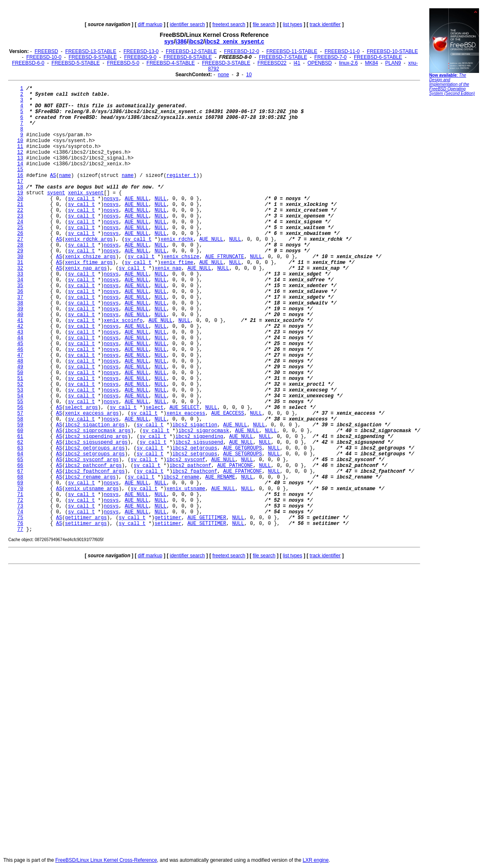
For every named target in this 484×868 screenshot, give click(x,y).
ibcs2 (196, 41)
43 (20, 332)
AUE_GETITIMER (207, 518)
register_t (181, 176)
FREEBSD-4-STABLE (171, 63)
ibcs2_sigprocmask (204, 431)
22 (20, 210)
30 (20, 257)
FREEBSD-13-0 (141, 51)
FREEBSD (46, 51)
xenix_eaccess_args (92, 413)
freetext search (229, 24)
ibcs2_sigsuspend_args (96, 442)
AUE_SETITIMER (207, 524)
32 (20, 268)
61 (20, 437)
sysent (56, 193)
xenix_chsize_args (90, 257)
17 (20, 181)
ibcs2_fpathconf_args (95, 471)
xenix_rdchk (177, 239)
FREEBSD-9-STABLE (93, 57)
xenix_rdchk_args (89, 239)
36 (20, 292)
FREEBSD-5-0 (123, 63)
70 (20, 489)
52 (20, 384)
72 (20, 500)
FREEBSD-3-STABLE (226, 63)
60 (20, 431)
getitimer (168, 518)
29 (20, 251)
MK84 (371, 63)
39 (20, 309)
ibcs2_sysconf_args (92, 460)
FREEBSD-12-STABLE (191, 51)
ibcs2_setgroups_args (95, 454)
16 (20, 176)
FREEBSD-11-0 (342, 51)
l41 (297, 63)
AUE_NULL (137, 199)
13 (20, 158)
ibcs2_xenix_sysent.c (234, 41)
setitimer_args (86, 524)
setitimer (168, 524)
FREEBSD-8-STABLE (188, 57)
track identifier (325, 24)
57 (20, 413)
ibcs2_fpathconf (195, 471)
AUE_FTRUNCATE (225, 257)
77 (20, 530)
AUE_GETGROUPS (243, 448)
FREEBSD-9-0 (140, 57)
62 (20, 442)
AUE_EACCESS (228, 413)
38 (20, 303)
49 (20, 367)
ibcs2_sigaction (195, 425)
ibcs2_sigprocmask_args (98, 431)
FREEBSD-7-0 (331, 57)
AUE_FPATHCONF (243, 471)
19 (20, 193)
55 (20, 402)
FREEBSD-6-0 (28, 63)
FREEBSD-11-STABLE (292, 51)
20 (20, 199)
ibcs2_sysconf (186, 460)
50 (20, 373)
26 (20, 234)
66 (20, 466)
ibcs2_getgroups (195, 448)
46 (20, 350)
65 (20, 460)
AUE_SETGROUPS (243, 454)
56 (20, 408)
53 (20, 390)
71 (20, 495)
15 (20, 170)
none (224, 75)
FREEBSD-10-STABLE (392, 51)
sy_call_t (81, 199)
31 (20, 263)
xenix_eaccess (186, 413)
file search (264, 24)
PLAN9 (393, 63)
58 (20, 419)
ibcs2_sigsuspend (199, 442)
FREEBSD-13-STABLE (91, 51)
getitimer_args (86, 518)
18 (20, 187)
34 (20, 280)
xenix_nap (168, 268)
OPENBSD (320, 63)
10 (249, 75)
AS (53, 176)
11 (20, 147)
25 (20, 228)
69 (20, 483)
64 (20, 454)
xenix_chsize (181, 257)
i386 (181, 41)
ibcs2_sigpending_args (96, 437)
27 (20, 239)
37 (20, 297)
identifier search (188, 24)
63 (20, 448)
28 (20, 245)
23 (20, 216)
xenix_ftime (177, 263)
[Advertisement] (454, 226)
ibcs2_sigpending (199, 437)
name (65, 176)
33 (20, 274)
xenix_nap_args (86, 268)
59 (20, 425)
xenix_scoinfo (123, 321)
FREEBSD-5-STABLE (75, 63)
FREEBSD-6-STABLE (378, 57)
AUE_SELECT (184, 408)
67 (20, 471)
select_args (81, 408)
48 (20, 361)
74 (20, 512)
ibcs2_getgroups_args (95, 448)
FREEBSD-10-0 (44, 57)
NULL (161, 199)
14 (20, 164)
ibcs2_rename (181, 477)
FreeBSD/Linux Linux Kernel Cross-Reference (106, 860)
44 (20, 338)
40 (20, 315)
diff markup (150, 24)
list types (293, 24)
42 (20, 326)
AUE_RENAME (220, 477)
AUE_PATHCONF (235, 466)
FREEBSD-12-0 (242, 51)
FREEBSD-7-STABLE (283, 57)
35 (20, 286)
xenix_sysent (86, 193)
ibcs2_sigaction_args (95, 425)
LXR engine (316, 860)
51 (20, 379)
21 (20, 205)
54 (20, 396)
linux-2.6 (348, 63)
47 (20, 355)
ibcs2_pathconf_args (93, 466)
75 (20, 518)
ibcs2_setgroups (195, 454)
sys (169, 41)
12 (20, 152)
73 (20, 506)
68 (20, 477)
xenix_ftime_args (89, 263)
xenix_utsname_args (92, 489)
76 (20, 524)
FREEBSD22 (272, 63)
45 (20, 344)
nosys (111, 199)
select (154, 408)
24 (20, 222)
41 (20, 321)
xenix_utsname (186, 489)
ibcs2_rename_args (90, 477)
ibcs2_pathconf (190, 466)
